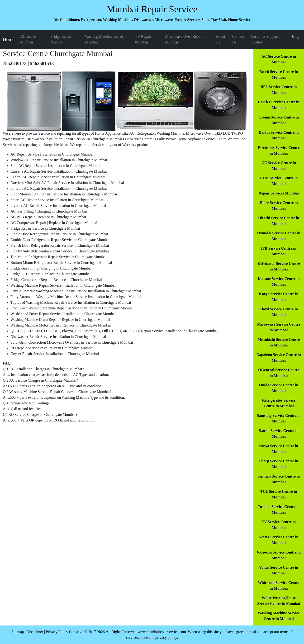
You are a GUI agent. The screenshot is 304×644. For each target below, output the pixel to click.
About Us (220, 39)
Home (9, 39)
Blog (296, 36)
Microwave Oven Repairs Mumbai (185, 39)
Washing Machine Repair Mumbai (104, 39)
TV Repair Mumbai (143, 39)
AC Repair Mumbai (28, 39)
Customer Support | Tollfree (266, 39)
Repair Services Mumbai (279, 193)
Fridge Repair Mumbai (61, 39)
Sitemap (18, 632)
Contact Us (238, 39)
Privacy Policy (57, 632)
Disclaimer (35, 632)
